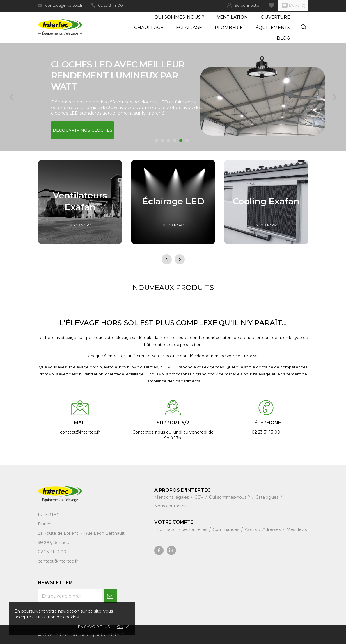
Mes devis (297, 529)
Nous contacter (170, 506)
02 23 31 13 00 (107, 5)
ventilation (93, 374)
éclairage (135, 374)
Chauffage (149, 27)
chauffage (115, 374)
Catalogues (268, 497)
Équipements (273, 27)
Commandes (227, 529)
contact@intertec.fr (60, 5)
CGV (199, 497)
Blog (283, 38)
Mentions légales (172, 497)
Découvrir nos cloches (82, 130)
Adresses (272, 529)
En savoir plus (94, 627)
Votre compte (174, 522)
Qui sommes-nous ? (179, 17)
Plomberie (229, 27)
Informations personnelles (181, 529)
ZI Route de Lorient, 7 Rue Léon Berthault (81, 533)
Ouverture (275, 17)
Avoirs (251, 529)
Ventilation (233, 17)
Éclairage (189, 27)
